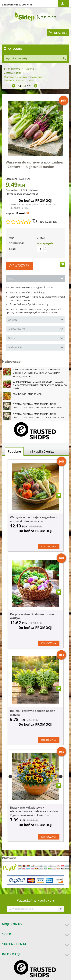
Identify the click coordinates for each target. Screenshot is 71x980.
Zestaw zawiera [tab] (36, 329)
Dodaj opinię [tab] (36, 347)
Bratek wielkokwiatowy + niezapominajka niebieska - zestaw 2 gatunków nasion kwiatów (34, 811)
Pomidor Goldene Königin (27, 394)
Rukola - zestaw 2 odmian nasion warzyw (33, 713)
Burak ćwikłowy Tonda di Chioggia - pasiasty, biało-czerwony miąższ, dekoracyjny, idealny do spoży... (40, 385)
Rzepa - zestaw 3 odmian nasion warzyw (32, 616)
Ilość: (12, 249)
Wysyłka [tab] (36, 319)
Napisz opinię (49, 222)
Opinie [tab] (36, 338)
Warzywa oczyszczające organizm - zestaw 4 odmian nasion (33, 519)
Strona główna (12, 69)
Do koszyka (19, 266)
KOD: (12, 238)
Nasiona (29, 69)
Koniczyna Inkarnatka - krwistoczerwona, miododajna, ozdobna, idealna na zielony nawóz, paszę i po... (37, 373)
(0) (34, 221)
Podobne (14, 451)
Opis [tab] (36, 278)
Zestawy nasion (13, 73)
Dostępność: (17, 243)
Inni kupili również (41, 451)
